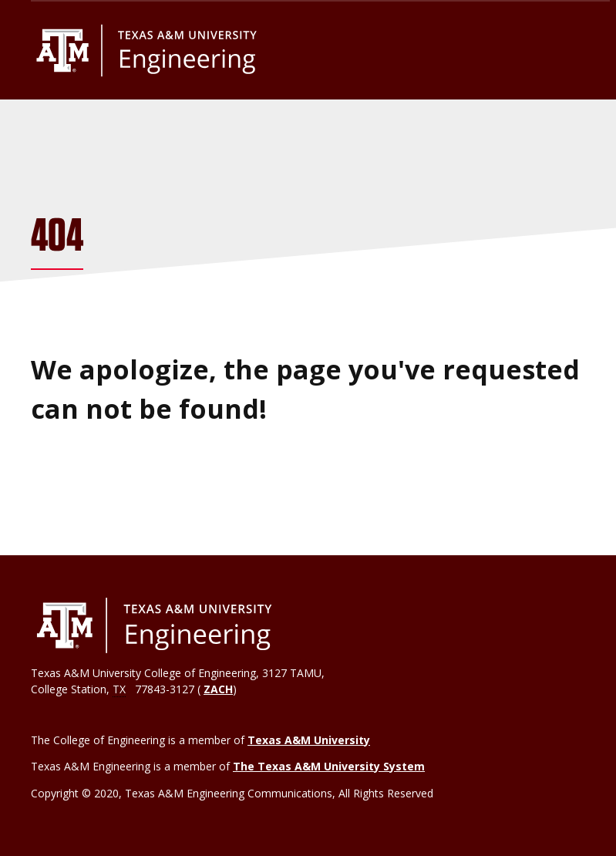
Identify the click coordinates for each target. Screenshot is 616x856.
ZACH (218, 689)
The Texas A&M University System (329, 766)
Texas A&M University (309, 740)
